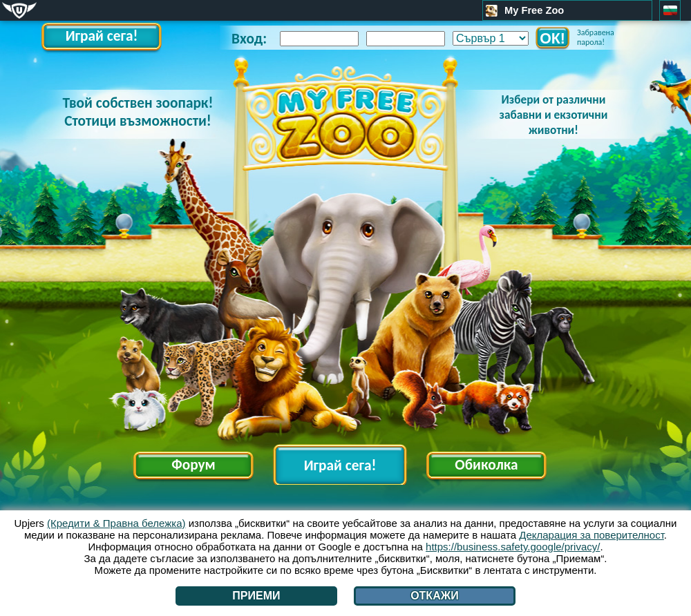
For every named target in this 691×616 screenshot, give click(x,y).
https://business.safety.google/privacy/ (513, 547)
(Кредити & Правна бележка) (116, 523)
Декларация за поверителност (591, 535)
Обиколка (486, 465)
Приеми (256, 596)
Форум (193, 465)
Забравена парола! (596, 37)
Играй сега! (102, 36)
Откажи (435, 596)
